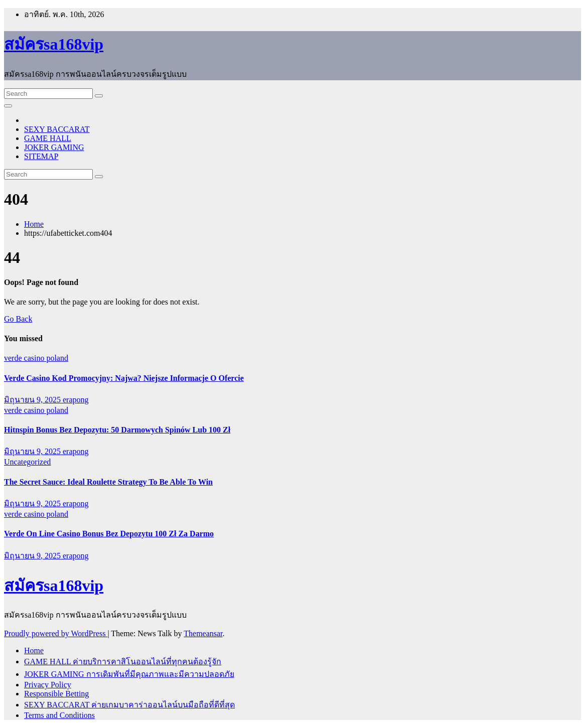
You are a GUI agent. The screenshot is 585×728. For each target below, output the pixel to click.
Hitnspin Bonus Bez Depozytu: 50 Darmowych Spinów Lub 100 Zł (117, 430)
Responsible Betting (56, 694)
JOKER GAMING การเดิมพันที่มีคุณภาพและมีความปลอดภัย (129, 674)
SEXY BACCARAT (57, 129)
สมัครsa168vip (54, 44)
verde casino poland (36, 358)
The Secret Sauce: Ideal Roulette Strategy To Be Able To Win (108, 482)
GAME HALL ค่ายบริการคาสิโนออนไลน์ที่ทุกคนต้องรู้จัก (123, 662)
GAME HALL (48, 138)
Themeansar (203, 633)
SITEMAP (41, 156)
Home (34, 224)
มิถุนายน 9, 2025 (33, 400)
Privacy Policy (48, 685)
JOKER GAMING (54, 147)
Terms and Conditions (59, 715)
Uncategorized (27, 462)
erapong (76, 400)
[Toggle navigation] (8, 106)
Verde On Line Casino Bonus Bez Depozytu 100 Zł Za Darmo (109, 534)
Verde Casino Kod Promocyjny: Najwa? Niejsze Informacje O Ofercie (124, 378)
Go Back (18, 319)
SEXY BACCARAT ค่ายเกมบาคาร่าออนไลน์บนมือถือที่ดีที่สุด (129, 705)
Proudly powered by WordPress (56, 633)
